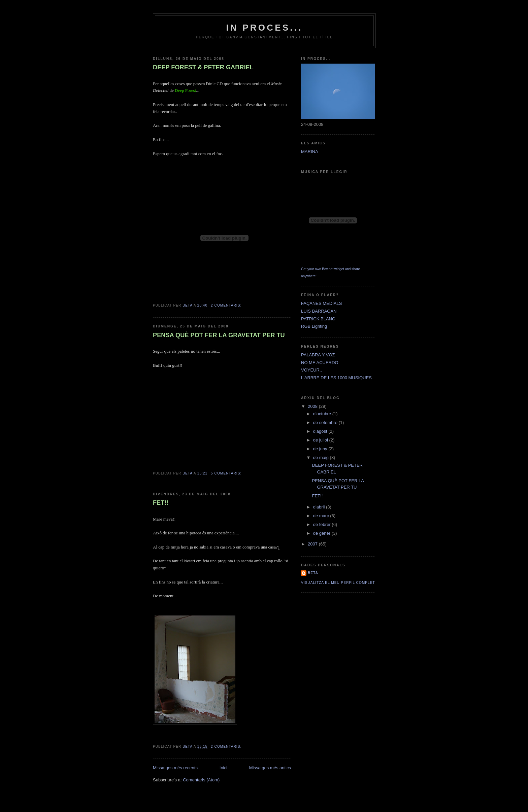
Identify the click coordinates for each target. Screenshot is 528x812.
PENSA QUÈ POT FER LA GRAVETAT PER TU (219, 335)
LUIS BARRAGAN (319, 311)
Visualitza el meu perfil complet (338, 583)
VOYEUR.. (311, 370)
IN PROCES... (264, 28)
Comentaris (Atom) (201, 780)
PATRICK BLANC (318, 319)
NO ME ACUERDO (320, 363)
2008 (313, 406)
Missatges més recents (175, 768)
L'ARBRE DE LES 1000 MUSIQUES (336, 378)
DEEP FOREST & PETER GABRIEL (203, 67)
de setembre (326, 422)
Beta (313, 573)
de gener (322, 533)
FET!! (161, 503)
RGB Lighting (314, 326)
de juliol (321, 440)
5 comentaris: (227, 473)
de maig (322, 457)
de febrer (323, 524)
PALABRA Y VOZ (318, 355)
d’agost (321, 431)
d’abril (320, 507)
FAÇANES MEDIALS (321, 303)
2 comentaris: (227, 305)
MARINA (310, 152)
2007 (313, 544)
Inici (223, 768)
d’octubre (323, 414)
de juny (321, 449)
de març (322, 516)
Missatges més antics (270, 768)
